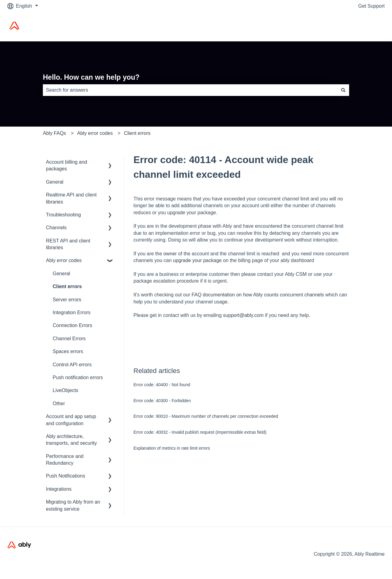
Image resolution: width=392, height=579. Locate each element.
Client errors (137, 133)
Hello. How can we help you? (91, 77)
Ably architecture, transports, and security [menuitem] (71, 440)
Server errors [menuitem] (67, 300)
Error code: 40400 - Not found (162, 385)
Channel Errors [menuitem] (69, 339)
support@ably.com (244, 315)
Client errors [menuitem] (67, 286)
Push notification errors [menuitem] (78, 377)
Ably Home (367, 27)
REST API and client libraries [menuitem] (68, 244)
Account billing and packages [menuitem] (66, 165)
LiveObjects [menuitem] (66, 390)
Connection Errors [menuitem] (72, 325)
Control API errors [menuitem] (72, 365)
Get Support (371, 6)
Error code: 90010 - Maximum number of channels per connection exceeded (206, 416)
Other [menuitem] (59, 404)
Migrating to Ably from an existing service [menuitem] (73, 505)
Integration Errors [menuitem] (72, 312)
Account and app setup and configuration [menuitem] (71, 420)
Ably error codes (95, 133)
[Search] (343, 90)
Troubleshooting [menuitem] (63, 215)
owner (170, 254)
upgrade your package (197, 260)
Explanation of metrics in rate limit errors (172, 448)
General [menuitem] (55, 182)
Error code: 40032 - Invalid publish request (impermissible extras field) (200, 432)
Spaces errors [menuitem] (68, 351)
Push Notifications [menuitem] (66, 476)
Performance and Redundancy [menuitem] (65, 460)
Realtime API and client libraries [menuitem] (71, 198)
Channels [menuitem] (56, 228)
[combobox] (190, 90)
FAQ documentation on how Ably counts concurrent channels (258, 295)
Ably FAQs (55, 133)
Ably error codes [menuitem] (64, 260)
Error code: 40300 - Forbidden (162, 401)
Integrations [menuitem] (59, 489)
